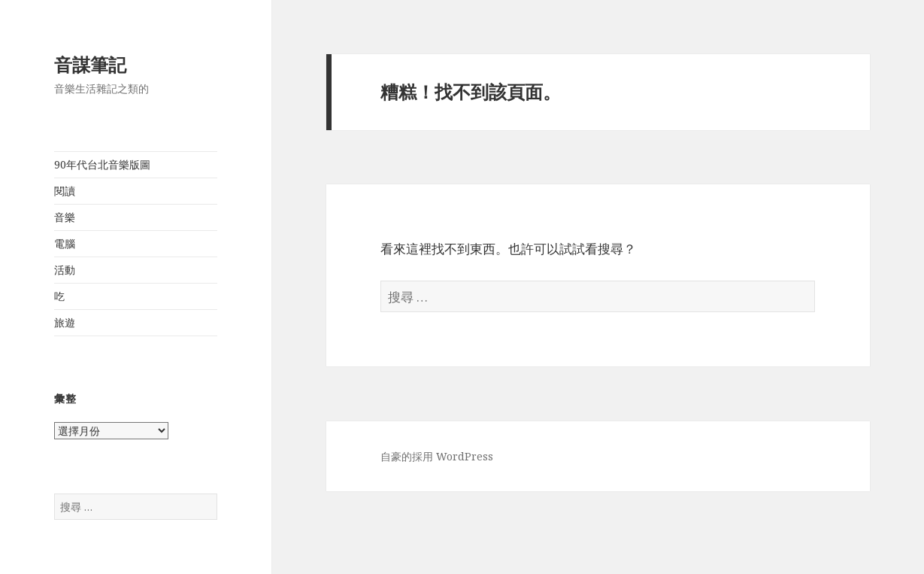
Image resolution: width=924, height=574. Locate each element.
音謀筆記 (90, 64)
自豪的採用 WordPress (437, 456)
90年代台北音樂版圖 (102, 164)
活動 (65, 270)
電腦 (65, 243)
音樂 (65, 217)
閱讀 (65, 191)
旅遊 (65, 322)
